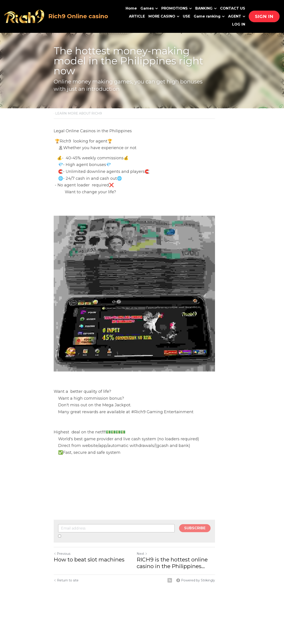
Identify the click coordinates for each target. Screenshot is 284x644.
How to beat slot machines (89, 574)
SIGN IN (264, 16)
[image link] (25, 16)
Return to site (66, 595)
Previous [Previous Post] (62, 568)
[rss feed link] (185, 595)
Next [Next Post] (150, 568)
